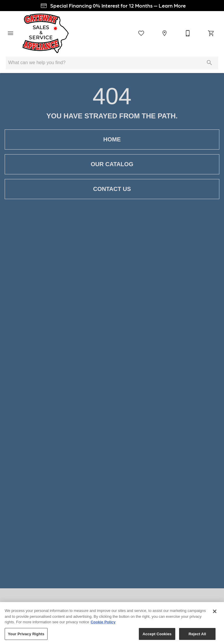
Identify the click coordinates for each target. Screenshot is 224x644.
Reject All (197, 636)
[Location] (164, 33)
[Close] (215, 613)
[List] (141, 33)
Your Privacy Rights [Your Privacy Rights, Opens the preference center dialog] (26, 636)
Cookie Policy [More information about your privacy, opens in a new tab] (103, 624)
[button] (10, 33)
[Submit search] (209, 63)
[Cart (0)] (211, 33)
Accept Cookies (157, 636)
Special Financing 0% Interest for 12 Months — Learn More (112, 5)
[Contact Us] (188, 33)
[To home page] (45, 33)
